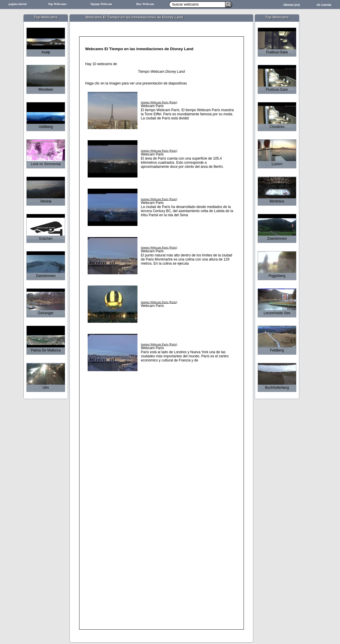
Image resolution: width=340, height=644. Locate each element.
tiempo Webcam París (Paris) (159, 102)
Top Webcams (57, 4)
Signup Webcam (101, 4)
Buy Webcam (145, 4)
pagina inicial (17, 4)
